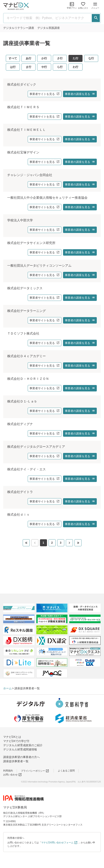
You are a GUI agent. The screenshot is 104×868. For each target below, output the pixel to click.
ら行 (60, 67)
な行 (91, 58)
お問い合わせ (13, 775)
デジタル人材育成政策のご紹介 (23, 745)
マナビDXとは (12, 737)
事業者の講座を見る (80, 94)
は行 (13, 67)
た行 (75, 58)
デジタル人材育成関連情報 (20, 749)
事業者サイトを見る (45, 94)
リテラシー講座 (19, 28)
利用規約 (8, 771)
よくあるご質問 (66, 771)
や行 (44, 67)
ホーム (7, 688)
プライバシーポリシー (35, 771)
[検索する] (96, 18)
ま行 (29, 67)
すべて (13, 58)
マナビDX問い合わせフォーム (59, 843)
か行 (44, 58)
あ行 (29, 58)
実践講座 (49, 28)
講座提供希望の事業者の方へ (21, 757)
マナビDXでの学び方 (16, 741)
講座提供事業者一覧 (16, 761)
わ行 (75, 67)
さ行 (60, 58)
